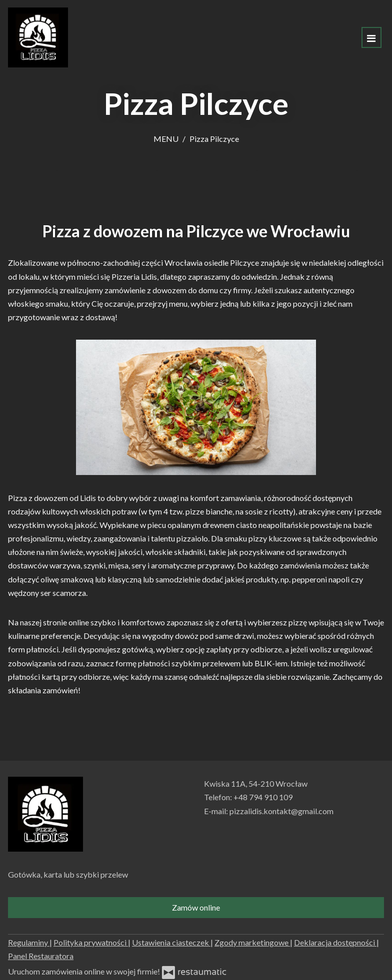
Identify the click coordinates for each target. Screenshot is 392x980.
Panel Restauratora (41, 956)
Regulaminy (29, 942)
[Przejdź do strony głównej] (38, 37)
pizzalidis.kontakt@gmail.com (281, 811)
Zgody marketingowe (252, 942)
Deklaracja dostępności (335, 942)
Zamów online (196, 907)
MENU (166, 139)
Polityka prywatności (91, 942)
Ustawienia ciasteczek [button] (171, 942)
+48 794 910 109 (263, 797)
